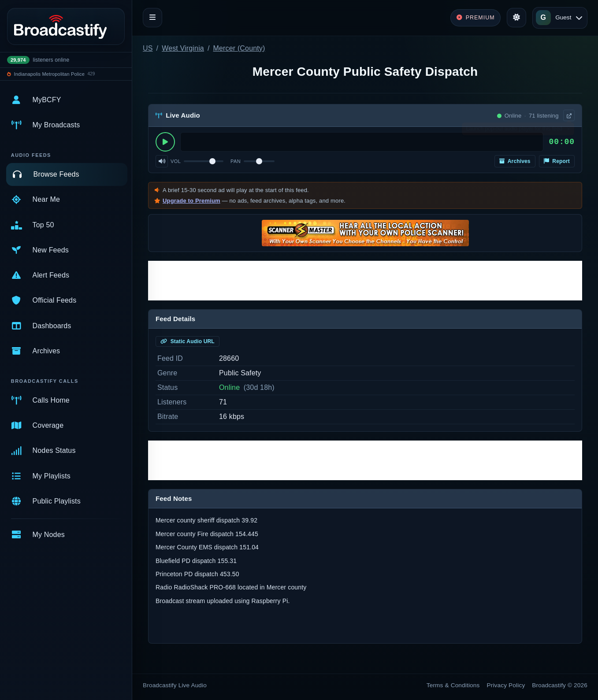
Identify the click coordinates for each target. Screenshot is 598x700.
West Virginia (183, 48)
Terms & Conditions (453, 685)
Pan (236, 161)
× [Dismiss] (568, 131)
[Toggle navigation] (152, 18)
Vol (176, 161)
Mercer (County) (239, 48)
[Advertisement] (365, 281)
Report (557, 161)
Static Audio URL (188, 341)
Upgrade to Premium (191, 201)
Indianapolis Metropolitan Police (49, 74)
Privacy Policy (506, 685)
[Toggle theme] (516, 18)
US (148, 48)
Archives (515, 161)
